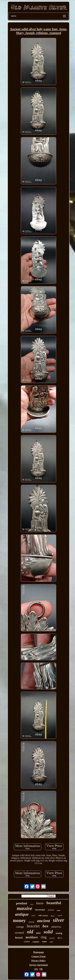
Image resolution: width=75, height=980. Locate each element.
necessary (40, 910)
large (59, 910)
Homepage (39, 952)
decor (53, 916)
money (19, 920)
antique (22, 914)
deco (60, 938)
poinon (51, 910)
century (36, 942)
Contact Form (39, 956)
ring (44, 937)
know (40, 903)
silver (59, 920)
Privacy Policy (39, 961)
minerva (56, 927)
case (51, 942)
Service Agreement (39, 965)
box (46, 926)
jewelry (52, 938)
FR (41, 969)
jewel (33, 916)
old (30, 932)
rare (44, 941)
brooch (19, 938)
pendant (22, 903)
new (39, 933)
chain (32, 904)
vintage (20, 927)
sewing (59, 933)
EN (36, 969)
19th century (43, 915)
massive (24, 908)
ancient (44, 921)
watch (60, 915)
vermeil (19, 933)
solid (48, 932)
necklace (32, 937)
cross (27, 941)
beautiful (54, 903)
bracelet (33, 926)
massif (31, 922)
